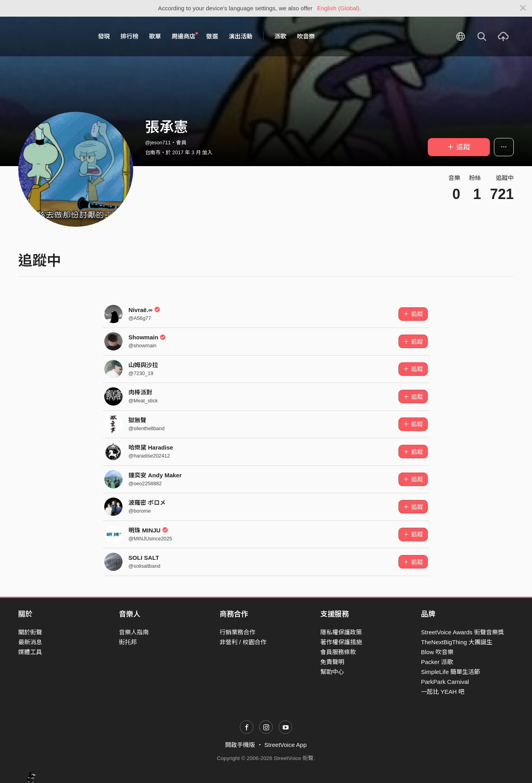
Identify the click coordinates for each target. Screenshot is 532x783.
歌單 (155, 36)
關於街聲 (30, 632)
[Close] (523, 8)
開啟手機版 (240, 745)
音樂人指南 (134, 632)
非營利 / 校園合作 (243, 642)
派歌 (280, 36)
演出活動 (241, 36)
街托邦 (128, 642)
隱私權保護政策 (341, 632)
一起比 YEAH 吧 (443, 692)
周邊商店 (185, 36)
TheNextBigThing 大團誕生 (457, 642)
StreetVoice (51, 36)
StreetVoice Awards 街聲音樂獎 (462, 632)
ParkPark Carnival (445, 682)
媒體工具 (30, 652)
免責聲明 (332, 662)
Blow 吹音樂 (437, 652)
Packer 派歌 (437, 662)
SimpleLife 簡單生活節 (451, 672)
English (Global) (338, 8)
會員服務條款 (338, 652)
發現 (104, 36)
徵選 (212, 36)
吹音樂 (306, 36)
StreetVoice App (286, 745)
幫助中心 (332, 672)
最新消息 (30, 642)
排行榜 (129, 36)
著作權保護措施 (341, 642)
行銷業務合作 (237, 632)
